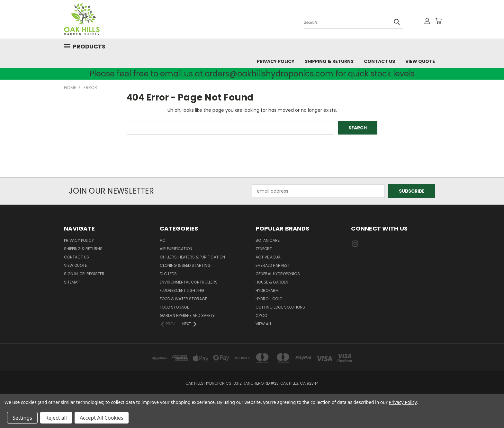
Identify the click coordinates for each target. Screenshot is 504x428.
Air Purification (176, 249)
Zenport (264, 249)
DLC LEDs (168, 274)
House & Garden (272, 282)
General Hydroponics (278, 274)
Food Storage (174, 307)
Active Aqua (268, 257)
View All (264, 324)
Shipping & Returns (329, 61)
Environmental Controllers (189, 282)
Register (95, 274)
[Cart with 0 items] (438, 21)
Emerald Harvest (273, 265)
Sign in (71, 274)
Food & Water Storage (183, 299)
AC (163, 240)
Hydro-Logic (269, 299)
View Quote (420, 61)
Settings (22, 418)
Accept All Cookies (102, 418)
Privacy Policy (276, 61)
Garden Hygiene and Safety (187, 315)
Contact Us (379, 61)
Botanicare (268, 240)
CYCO (261, 315)
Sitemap (72, 282)
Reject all (56, 418)
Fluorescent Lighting (182, 290)
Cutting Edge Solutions (280, 307)
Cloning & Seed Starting (185, 265)
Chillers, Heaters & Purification (192, 257)
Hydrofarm (267, 290)
